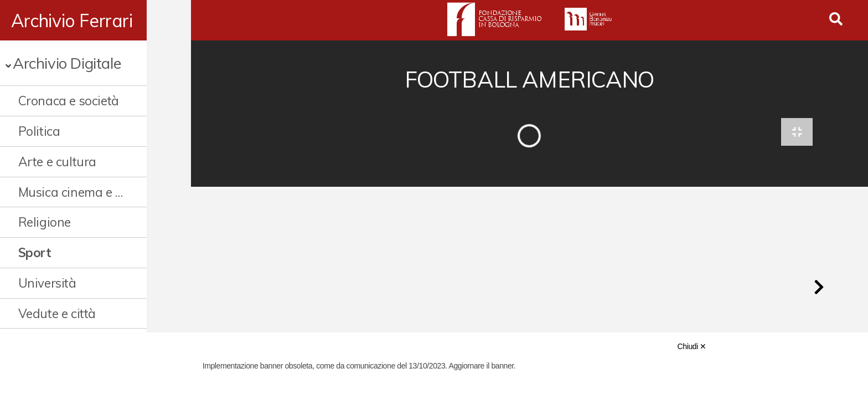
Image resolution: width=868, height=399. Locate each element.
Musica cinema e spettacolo (92, 192)
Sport (35, 252)
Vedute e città (57, 313)
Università (47, 283)
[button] (819, 290)
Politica (39, 131)
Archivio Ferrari (72, 21)
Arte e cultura (57, 162)
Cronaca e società (69, 101)
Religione (45, 222)
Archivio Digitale (67, 63)
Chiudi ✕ (692, 346)
